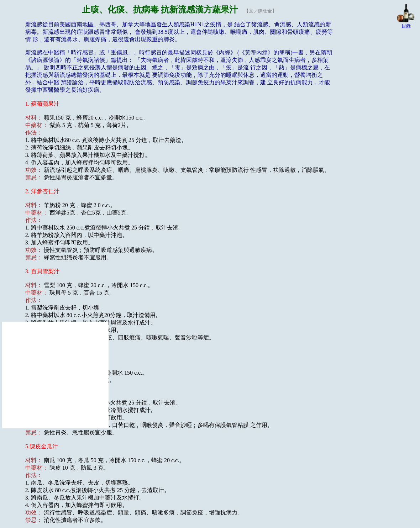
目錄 (406, 26)
